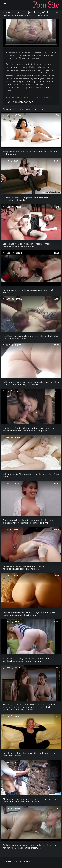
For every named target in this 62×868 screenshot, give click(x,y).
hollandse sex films (41, 98)
